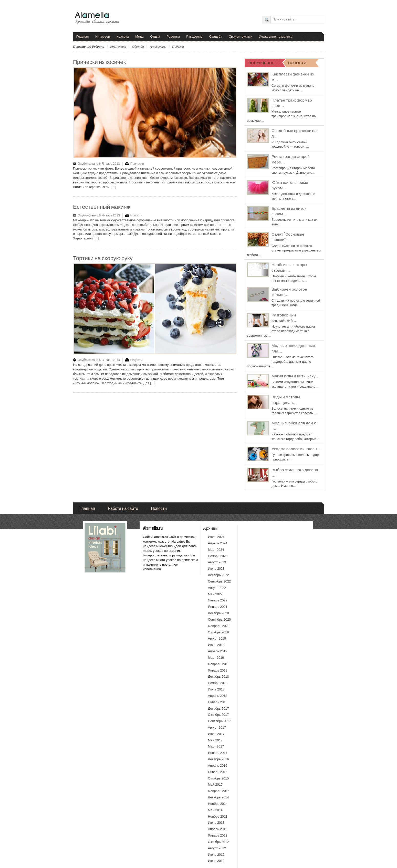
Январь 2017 (218, 753)
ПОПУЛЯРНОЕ (261, 63)
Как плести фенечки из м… (293, 76)
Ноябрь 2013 (218, 816)
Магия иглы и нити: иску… (296, 376)
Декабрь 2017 (218, 708)
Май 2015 (215, 784)
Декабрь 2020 (218, 613)
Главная (83, 36)
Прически (137, 164)
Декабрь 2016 (218, 759)
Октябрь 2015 (218, 778)
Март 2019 (216, 658)
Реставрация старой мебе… (291, 159)
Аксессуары (158, 46)
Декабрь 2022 (218, 575)
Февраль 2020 (219, 626)
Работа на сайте (123, 508)
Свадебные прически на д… (294, 133)
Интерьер (103, 36)
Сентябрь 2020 (219, 619)
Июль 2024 (216, 537)
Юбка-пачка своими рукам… (290, 185)
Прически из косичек (99, 61)
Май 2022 (215, 594)
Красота (123, 36)
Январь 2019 (218, 670)
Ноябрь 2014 (218, 804)
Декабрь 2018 (218, 677)
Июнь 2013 (216, 823)
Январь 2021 (218, 607)
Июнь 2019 (216, 645)
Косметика (118, 46)
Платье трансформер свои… (292, 103)
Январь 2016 (218, 772)
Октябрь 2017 (218, 715)
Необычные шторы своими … (289, 267)
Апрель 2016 (218, 766)
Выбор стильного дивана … (295, 472)
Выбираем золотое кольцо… (289, 292)
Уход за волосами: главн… (296, 448)
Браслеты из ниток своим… (289, 211)
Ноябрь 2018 (218, 683)
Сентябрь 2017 (219, 721)
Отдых (155, 36)
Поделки (178, 46)
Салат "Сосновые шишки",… (288, 237)
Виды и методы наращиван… (286, 399)
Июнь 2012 (216, 861)
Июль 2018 (216, 689)
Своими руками (241, 36)
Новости (136, 215)
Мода (139, 36)
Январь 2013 (218, 835)
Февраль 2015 (219, 791)
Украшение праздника (276, 36)
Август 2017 (217, 727)
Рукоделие (194, 36)
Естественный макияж (102, 206)
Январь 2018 (218, 702)
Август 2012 (217, 848)
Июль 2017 (216, 734)
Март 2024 (216, 550)
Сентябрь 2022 (219, 581)
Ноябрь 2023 (218, 556)
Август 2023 (217, 562)
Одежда (138, 46)
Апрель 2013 (218, 829)
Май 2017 (215, 740)
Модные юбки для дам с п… (294, 425)
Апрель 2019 (218, 651)
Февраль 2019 (219, 664)
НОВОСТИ (297, 63)
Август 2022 (217, 588)
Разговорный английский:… (285, 317)
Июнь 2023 (216, 569)
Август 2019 (217, 638)
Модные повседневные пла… (293, 348)
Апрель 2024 (218, 543)
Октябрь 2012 (218, 842)
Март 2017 (216, 746)
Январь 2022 (218, 600)
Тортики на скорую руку (103, 257)
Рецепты (173, 36)
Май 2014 (215, 810)
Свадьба (216, 36)
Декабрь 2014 (218, 797)
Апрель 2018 (218, 696)
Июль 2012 (216, 855)
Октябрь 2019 (218, 632)
